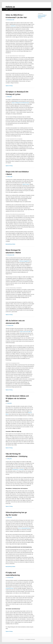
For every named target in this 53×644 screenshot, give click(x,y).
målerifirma (13, 26)
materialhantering (9, 588)
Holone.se (10, 7)
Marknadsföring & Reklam (10, 244)
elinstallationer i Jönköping (18, 469)
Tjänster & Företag (9, 86)
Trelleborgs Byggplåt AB (24, 261)
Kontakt (11, 9)
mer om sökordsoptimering (24, 528)
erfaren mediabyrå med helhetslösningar (20, 103)
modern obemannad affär (25, 332)
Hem (7, 9)
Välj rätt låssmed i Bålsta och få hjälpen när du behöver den (17, 398)
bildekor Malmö (26, 184)
